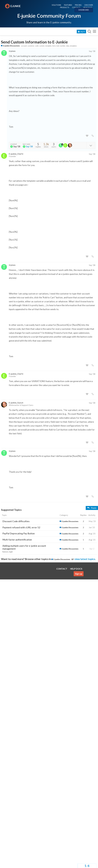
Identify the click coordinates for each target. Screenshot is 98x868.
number (63, 46)
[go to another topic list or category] (94, 31)
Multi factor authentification (17, 540)
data (68, 46)
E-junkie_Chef (15, 154)
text (58, 46)
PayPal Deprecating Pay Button (19, 533)
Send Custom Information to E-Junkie (34, 42)
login (11, 552)
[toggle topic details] (91, 145)
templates (73, 46)
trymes (12, 51)
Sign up (79, 574)
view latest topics (85, 559)
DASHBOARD (84, 10)
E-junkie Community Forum (49, 16)
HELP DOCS (88, 7)
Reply (92, 508)
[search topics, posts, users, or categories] (89, 31)
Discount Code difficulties (16, 521)
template (48, 46)
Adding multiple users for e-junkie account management (24, 547)
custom (42, 46)
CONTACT (76, 7)
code (37, 46)
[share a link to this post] (93, 136)
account (24, 46)
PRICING (78, 5)
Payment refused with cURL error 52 (21, 527)
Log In (81, 32)
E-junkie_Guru (15, 403)
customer (31, 46)
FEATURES (68, 5)
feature (5, 552)
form (54, 46)
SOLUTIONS (56, 5)
